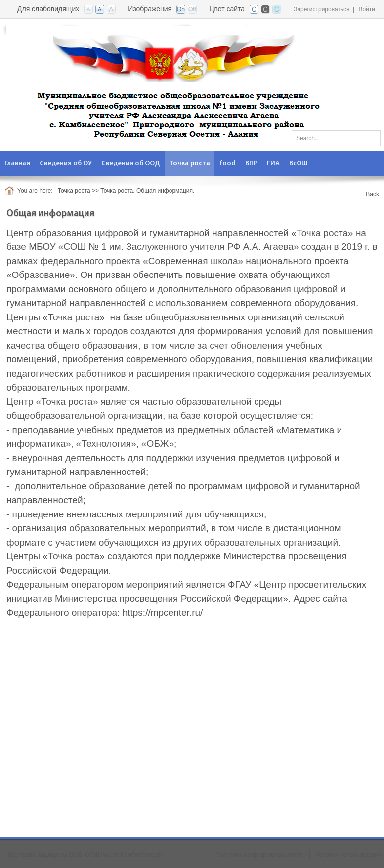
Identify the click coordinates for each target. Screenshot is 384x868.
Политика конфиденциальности (259, 855)
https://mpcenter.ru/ (163, 612)
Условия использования (349, 855)
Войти (367, 9)
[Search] (336, 138)
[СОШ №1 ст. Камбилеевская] (172, 84)
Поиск (370, 136)
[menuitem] (18, 164)
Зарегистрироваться (321, 9)
